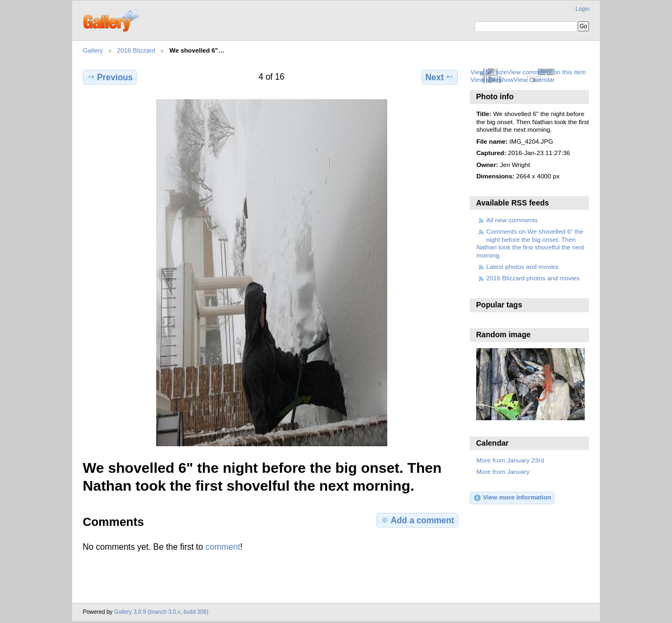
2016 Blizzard (136, 50)
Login (582, 9)
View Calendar (534, 79)
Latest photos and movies (523, 266)
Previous (110, 77)
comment (223, 547)
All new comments (512, 220)
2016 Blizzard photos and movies (533, 278)
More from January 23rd (510, 460)
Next (440, 77)
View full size (488, 72)
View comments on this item (546, 72)
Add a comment (417, 520)
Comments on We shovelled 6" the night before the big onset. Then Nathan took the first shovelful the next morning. (530, 243)
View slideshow (492, 79)
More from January (503, 471)
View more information (512, 498)
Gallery (93, 50)
